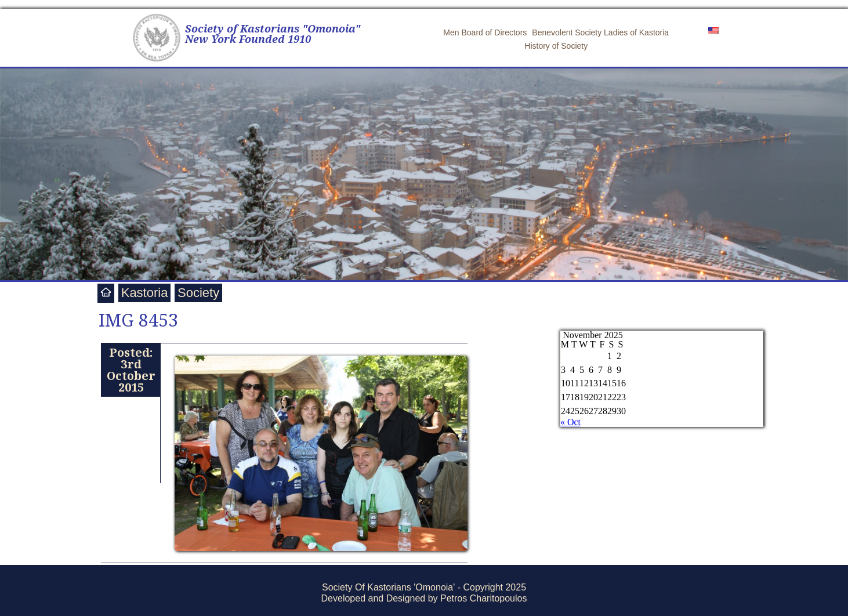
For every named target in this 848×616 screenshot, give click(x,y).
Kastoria (145, 293)
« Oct (570, 422)
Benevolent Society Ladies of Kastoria (600, 32)
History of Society (556, 46)
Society (198, 293)
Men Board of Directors (485, 32)
